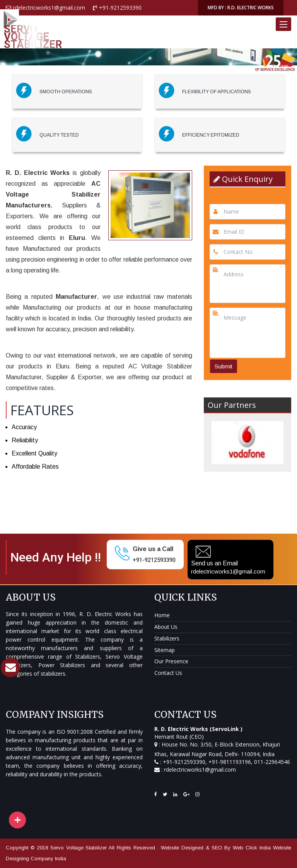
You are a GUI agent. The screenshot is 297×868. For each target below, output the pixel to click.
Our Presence (171, 661)
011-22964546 (271, 762)
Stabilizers (167, 638)
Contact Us (168, 673)
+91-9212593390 (154, 560)
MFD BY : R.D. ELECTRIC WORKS (241, 8)
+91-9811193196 (230, 762)
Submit (224, 366)
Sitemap (165, 650)
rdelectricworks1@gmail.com (228, 571)
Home (162, 615)
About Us (166, 627)
